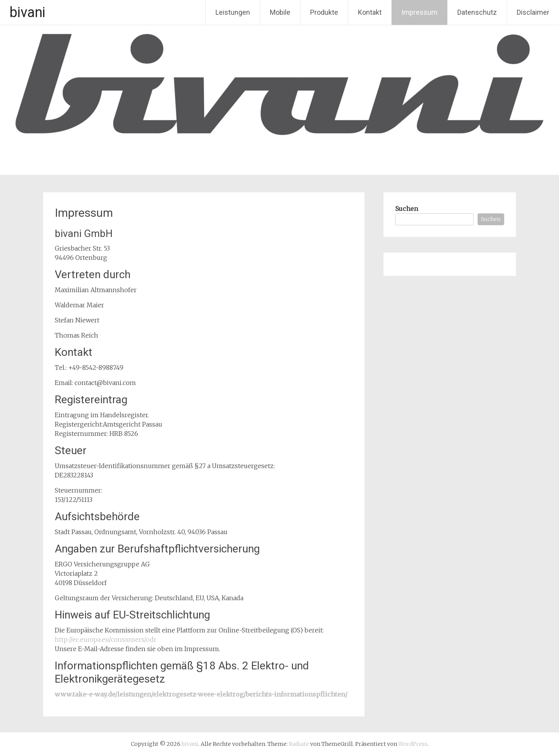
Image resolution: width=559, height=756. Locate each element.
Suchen (407, 209)
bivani (28, 12)
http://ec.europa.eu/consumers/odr (106, 639)
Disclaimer (533, 12)
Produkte (324, 12)
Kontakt (370, 12)
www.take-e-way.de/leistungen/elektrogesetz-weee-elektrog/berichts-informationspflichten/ (201, 694)
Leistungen (233, 12)
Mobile (280, 12)
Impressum (419, 12)
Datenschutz (477, 12)
